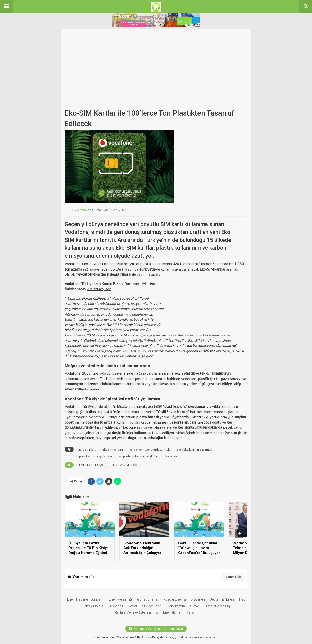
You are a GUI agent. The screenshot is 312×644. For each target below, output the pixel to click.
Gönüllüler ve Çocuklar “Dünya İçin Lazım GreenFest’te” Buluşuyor (199, 548)
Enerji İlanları (173, 612)
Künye (194, 606)
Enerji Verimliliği (121, 599)
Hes (242, 599)
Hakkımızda (176, 606)
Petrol (132, 606)
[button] (6, 6)
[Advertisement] (156, 70)
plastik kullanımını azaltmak (194, 449)
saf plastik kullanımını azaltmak (139, 456)
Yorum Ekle (233, 577)
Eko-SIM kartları (113, 449)
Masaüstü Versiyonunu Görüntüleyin (156, 629)
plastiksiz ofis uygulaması (96, 456)
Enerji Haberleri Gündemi (86, 599)
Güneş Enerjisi (148, 599)
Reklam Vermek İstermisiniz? (136, 612)
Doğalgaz (116, 606)
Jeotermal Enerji (222, 599)
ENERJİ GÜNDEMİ (91, 465)
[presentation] (239, 534)
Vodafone (172, 456)
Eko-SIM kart (87, 449)
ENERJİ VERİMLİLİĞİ (123, 465)
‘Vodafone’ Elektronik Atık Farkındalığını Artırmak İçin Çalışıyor (142, 548)
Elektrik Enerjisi (93, 606)
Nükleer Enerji (152, 606)
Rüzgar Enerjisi (175, 599)
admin (82, 210)
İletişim (192, 612)
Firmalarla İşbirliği (217, 606)
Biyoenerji (198, 599)
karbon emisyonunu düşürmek (150, 449)
